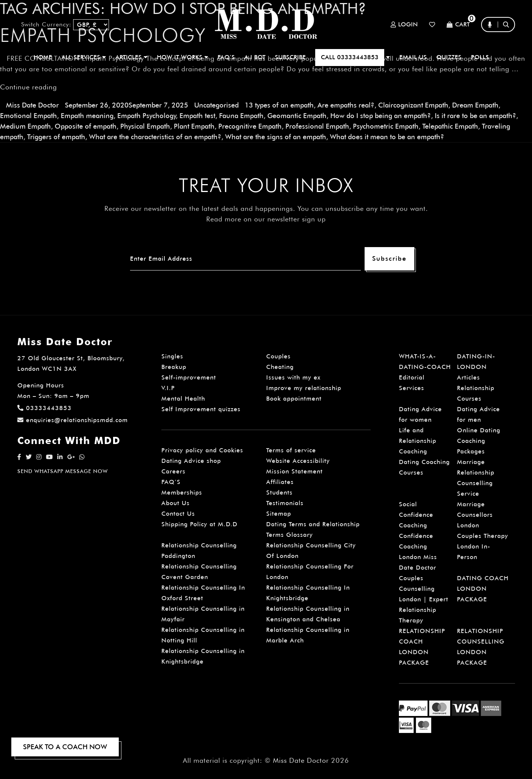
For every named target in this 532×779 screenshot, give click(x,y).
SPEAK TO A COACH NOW (65, 747)
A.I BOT (255, 57)
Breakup (174, 367)
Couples (278, 356)
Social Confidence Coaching (416, 515)
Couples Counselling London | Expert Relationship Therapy (424, 599)
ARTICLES (131, 57)
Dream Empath (475, 105)
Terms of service (291, 450)
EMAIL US (413, 57)
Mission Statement (294, 471)
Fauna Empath (241, 116)
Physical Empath (145, 126)
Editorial (412, 377)
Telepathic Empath (450, 126)
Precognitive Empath (250, 126)
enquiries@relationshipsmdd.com (73, 420)
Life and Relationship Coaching (418, 441)
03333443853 (44, 408)
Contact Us (178, 514)
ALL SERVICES (84, 57)
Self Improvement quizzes (201, 409)
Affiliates (280, 482)
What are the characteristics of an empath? (155, 137)
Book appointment (294, 399)
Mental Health (183, 399)
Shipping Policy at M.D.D (199, 524)
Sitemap (279, 514)
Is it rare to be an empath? (475, 116)
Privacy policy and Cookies (202, 450)
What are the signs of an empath (276, 137)
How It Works (182, 57)
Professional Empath (317, 126)
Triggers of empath (56, 137)
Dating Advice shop (191, 461)
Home (43, 57)
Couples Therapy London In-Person (483, 546)
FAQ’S (226, 57)
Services (412, 388)
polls (480, 57)
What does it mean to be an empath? (387, 137)
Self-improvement (189, 377)
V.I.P (168, 388)
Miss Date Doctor (32, 105)
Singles (172, 356)
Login (404, 25)
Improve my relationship (304, 388)
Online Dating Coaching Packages (479, 441)
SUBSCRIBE (290, 57)
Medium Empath (25, 126)
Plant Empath (194, 126)
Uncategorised (216, 105)
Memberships (182, 492)
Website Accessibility (298, 461)
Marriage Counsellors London (475, 515)
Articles (468, 377)
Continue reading (28, 87)
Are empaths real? (346, 105)
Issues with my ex (293, 377)
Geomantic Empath (297, 116)
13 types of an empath (279, 105)
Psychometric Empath (386, 126)
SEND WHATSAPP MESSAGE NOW (63, 471)
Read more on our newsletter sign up (266, 219)
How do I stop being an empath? (381, 116)
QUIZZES (449, 57)
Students (279, 492)
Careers (173, 471)
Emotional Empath (28, 116)
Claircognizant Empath (413, 105)
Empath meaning (87, 116)
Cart (458, 25)
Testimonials (285, 503)
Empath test (197, 116)
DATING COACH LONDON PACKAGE (483, 589)
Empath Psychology (146, 116)
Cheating (280, 367)
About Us (176, 503)
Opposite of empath (86, 126)
